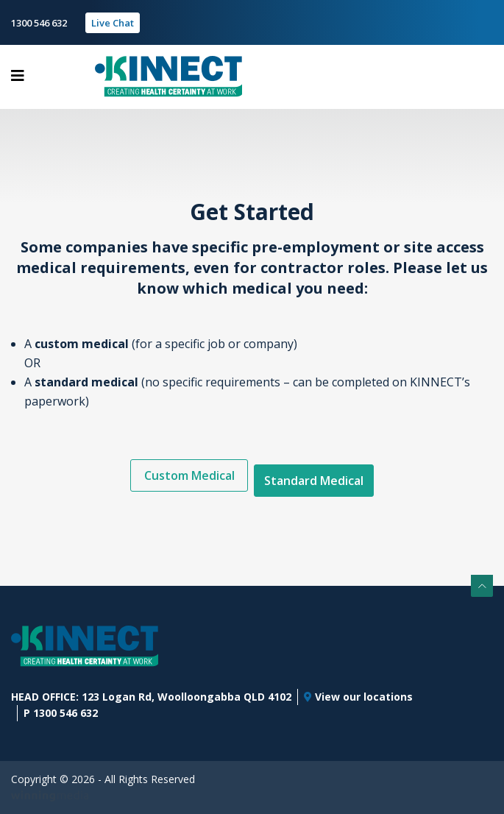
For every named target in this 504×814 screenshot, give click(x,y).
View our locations (358, 697)
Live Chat (113, 23)
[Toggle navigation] (18, 76)
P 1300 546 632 (61, 713)
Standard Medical (314, 481)
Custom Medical (189, 475)
